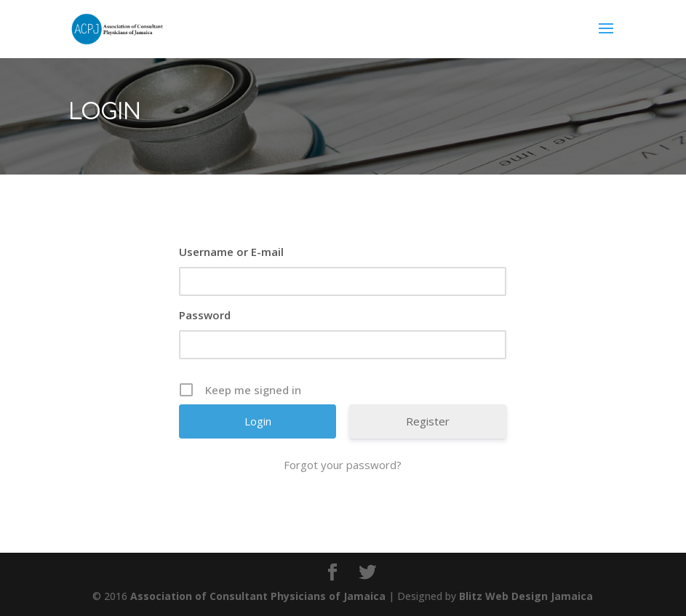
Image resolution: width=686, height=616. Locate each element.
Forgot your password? (343, 465)
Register (428, 421)
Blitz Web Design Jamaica (526, 596)
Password (205, 315)
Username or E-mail (231, 252)
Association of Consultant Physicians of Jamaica (258, 596)
